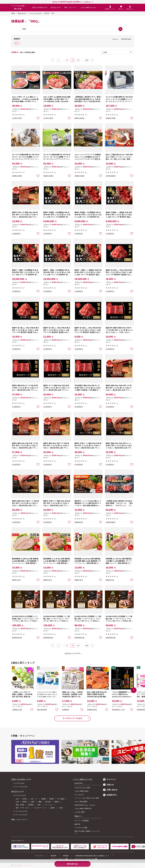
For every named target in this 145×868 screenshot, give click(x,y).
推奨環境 (53, 856)
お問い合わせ (110, 790)
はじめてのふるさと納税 (82, 788)
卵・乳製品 (61, 799)
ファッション (48, 805)
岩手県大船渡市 (111, 176)
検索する (120, 29)
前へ (53, 60)
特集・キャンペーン (71, 7)
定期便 (52, 808)
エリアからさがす (19, 783)
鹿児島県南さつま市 (118, 710)
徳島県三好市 (16, 580)
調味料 (57, 802)
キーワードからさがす (20, 787)
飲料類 (25, 802)
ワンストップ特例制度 (82, 821)
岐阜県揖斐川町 (17, 638)
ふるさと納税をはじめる (88, 7)
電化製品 (31, 805)
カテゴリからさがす (20, 795)
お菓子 (33, 802)
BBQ (17, 43)
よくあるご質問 (79, 812)
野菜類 (52, 799)
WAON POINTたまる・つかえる (85, 805)
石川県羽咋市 (16, 234)
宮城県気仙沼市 (92, 710)
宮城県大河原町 (111, 118)
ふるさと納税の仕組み (82, 791)
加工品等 (48, 802)
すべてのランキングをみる (72, 718)
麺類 (40, 802)
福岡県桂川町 (79, 522)
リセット (115, 39)
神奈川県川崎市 (42, 710)
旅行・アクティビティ (23, 808)
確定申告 (77, 824)
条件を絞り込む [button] (126, 39)
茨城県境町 (66, 710)
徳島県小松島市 (79, 118)
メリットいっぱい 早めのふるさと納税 (87, 798)
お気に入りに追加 (32, 710)
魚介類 (25, 799)
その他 (60, 808)
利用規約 (66, 856)
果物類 (43, 799)
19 (78, 60)
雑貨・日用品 (20, 805)
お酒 (17, 802)
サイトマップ (40, 856)
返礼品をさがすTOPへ (73, 653)
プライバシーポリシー (58, 859)
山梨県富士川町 (17, 710)
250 (87, 60)
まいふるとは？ (79, 795)
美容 (39, 805)
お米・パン (34, 799)
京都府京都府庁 (111, 522)
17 (67, 60)
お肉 (17, 799)
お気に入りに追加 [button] (38, 118)
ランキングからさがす (20, 811)
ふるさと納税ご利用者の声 (83, 808)
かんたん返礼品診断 (81, 802)
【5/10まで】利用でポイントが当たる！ (72, 2)
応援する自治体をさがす (40, 7)
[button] (134, 690)
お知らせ (108, 785)
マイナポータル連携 (81, 828)
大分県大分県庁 (17, 118)
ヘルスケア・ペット (40, 808)
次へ (92, 60)
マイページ (109, 779)
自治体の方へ (110, 795)
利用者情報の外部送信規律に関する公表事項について (92, 856)
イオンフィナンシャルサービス (84, 859)
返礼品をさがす (56, 7)
